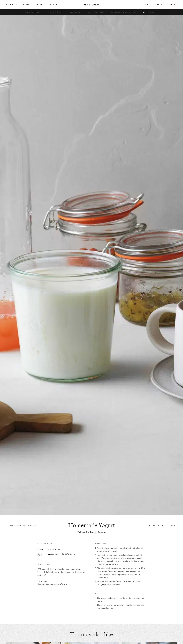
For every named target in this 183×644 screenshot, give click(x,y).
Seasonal (75, 12)
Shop (148, 4)
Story (26, 4)
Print (173, 526)
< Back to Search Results (22, 526)
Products (12, 4)
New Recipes (33, 12)
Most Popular (55, 12)
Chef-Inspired (96, 12)
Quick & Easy (150, 12)
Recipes (53, 4)
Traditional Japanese (123, 12)
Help (159, 4)
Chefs (39, 4)
